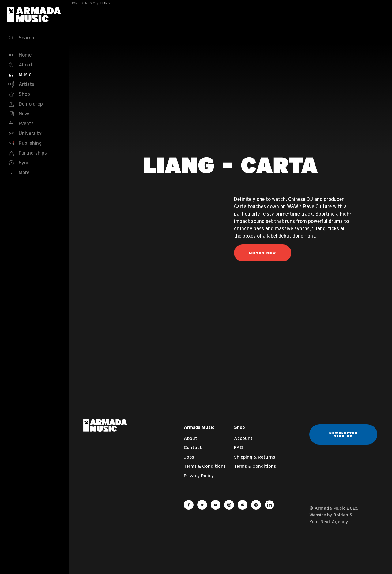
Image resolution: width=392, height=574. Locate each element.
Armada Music (34, 15)
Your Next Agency (329, 521)
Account (243, 438)
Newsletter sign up (343, 434)
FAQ (239, 447)
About (190, 438)
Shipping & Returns (254, 457)
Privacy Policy (199, 476)
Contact (193, 447)
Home (75, 3)
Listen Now (263, 253)
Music (90, 3)
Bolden (341, 515)
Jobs (189, 457)
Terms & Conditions (205, 466)
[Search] (34, 38)
